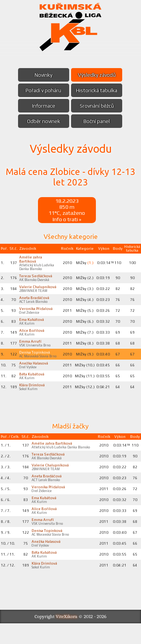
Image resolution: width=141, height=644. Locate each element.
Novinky (43, 75)
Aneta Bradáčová (35, 302)
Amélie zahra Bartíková (31, 261)
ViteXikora (67, 637)
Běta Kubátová (32, 384)
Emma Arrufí (31, 349)
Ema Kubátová (32, 326)
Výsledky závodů (98, 75)
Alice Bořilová (32, 337)
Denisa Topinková (35, 361)
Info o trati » (67, 220)
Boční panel (98, 121)
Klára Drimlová (32, 396)
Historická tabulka (97, 90)
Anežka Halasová (34, 372)
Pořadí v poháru (43, 90)
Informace (43, 106)
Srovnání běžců (98, 106)
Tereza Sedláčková (36, 279)
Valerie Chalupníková (39, 291)
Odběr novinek (43, 121)
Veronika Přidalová (37, 314)
